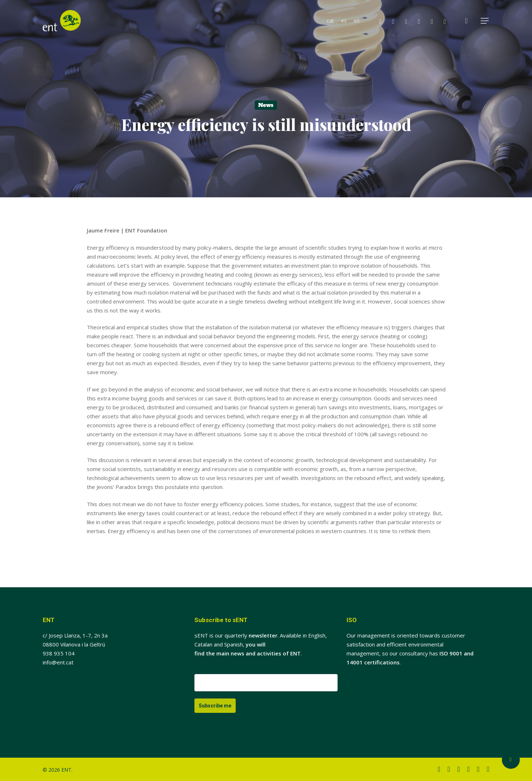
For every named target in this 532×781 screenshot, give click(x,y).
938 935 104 (59, 653)
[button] (485, 21)
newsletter (263, 635)
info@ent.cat (58, 662)
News (266, 105)
